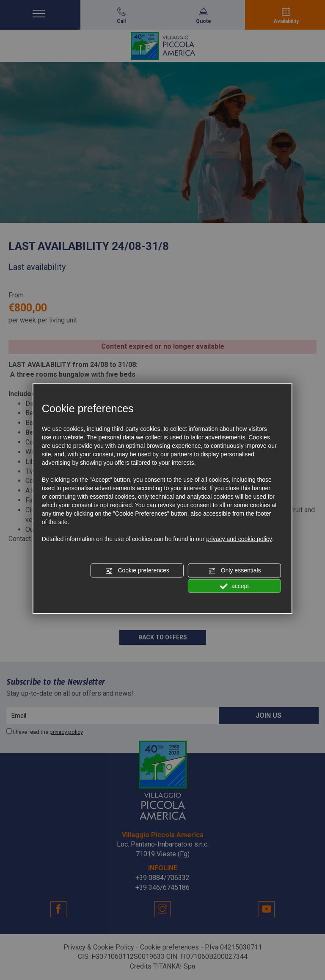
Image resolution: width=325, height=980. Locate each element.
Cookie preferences (137, 571)
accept (234, 586)
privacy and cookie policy (239, 539)
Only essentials (235, 571)
